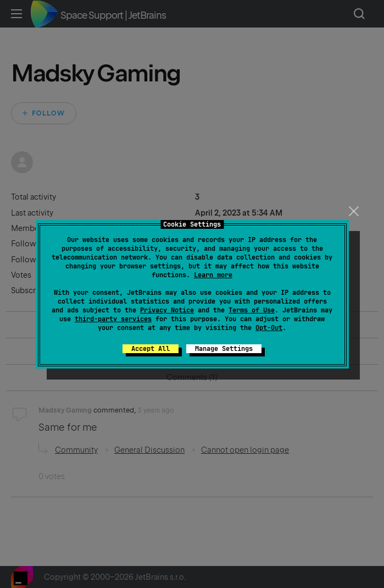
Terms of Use (252, 310)
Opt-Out (269, 328)
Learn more (213, 275)
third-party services (113, 319)
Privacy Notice (167, 310)
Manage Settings (224, 349)
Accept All (151, 349)
